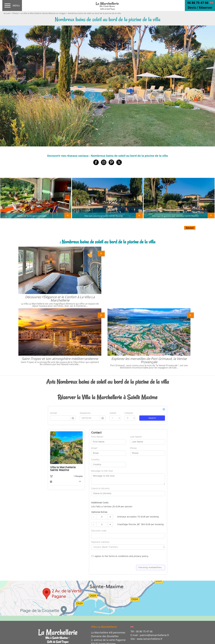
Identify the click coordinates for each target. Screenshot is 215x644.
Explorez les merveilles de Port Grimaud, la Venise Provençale (149, 360)
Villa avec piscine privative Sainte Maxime (104, 216)
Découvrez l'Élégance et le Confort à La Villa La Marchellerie (60, 299)
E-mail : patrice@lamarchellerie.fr (150, 635)
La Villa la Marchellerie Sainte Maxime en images (43, 13)
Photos (15, 13)
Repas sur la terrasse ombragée (32, 216)
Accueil (7, 13)
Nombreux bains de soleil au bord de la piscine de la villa (94, 13)
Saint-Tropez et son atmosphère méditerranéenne (60, 359)
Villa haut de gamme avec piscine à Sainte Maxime (175, 216)
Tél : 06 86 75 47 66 (142, 631)
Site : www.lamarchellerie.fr (146, 639)
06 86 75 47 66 (198, 3)
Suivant (190, 228)
